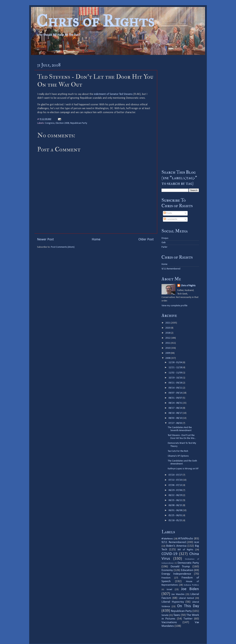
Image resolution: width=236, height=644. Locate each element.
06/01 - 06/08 (176, 510)
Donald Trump (180, 567)
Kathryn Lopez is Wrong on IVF (183, 469)
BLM (197, 542)
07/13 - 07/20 (176, 480)
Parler (164, 247)
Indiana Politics (191, 585)
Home (96, 240)
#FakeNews (167, 539)
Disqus (165, 238)
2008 (168, 358)
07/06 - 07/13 (176, 485)
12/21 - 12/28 (176, 368)
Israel (169, 590)
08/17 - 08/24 (176, 408)
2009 (168, 353)
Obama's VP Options (178, 456)
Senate (165, 615)
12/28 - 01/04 (176, 362)
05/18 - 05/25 (176, 521)
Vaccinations (169, 622)
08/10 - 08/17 (176, 413)
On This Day (188, 606)
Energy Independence (176, 574)
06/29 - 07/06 (176, 490)
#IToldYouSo (186, 539)
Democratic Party (188, 563)
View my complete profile (174, 306)
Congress (50, 123)
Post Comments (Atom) (63, 247)
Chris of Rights (95, 21)
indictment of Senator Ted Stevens (113, 94)
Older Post (146, 240)
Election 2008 (62, 123)
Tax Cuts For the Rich (178, 451)
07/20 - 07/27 (176, 475)
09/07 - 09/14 (176, 393)
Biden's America (176, 546)
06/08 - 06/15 (176, 505)
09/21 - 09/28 (176, 383)
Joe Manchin (178, 594)
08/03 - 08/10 (176, 418)
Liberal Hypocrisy (173, 602)
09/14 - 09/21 (176, 388)
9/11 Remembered (171, 269)
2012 (168, 338)
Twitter (188, 619)
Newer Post (45, 240)
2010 (168, 348)
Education (187, 570)
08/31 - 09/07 (176, 398)
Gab (164, 243)
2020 (168, 328)
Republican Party (79, 123)
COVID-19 (169, 554)
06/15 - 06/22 (176, 500)
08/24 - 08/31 (176, 403)
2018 (168, 333)
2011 (168, 343)
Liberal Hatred (186, 598)
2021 (168, 323)
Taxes (177, 615)
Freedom (166, 578)
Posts (168, 213)
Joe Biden (190, 589)
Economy (167, 570)
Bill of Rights (185, 550)
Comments (170, 219)
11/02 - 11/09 (176, 373)
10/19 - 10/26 (176, 378)
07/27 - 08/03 (176, 423)
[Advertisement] (180, 112)
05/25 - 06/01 (176, 515)
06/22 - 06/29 (176, 495)
